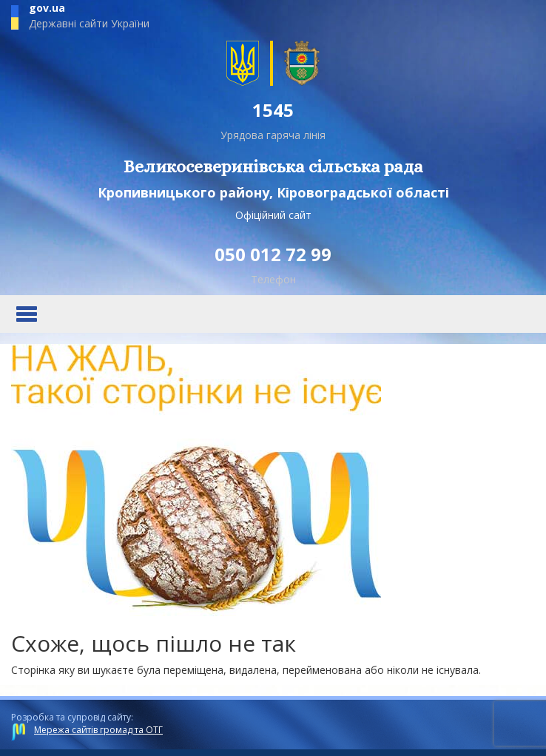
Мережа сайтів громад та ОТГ (98, 730)
